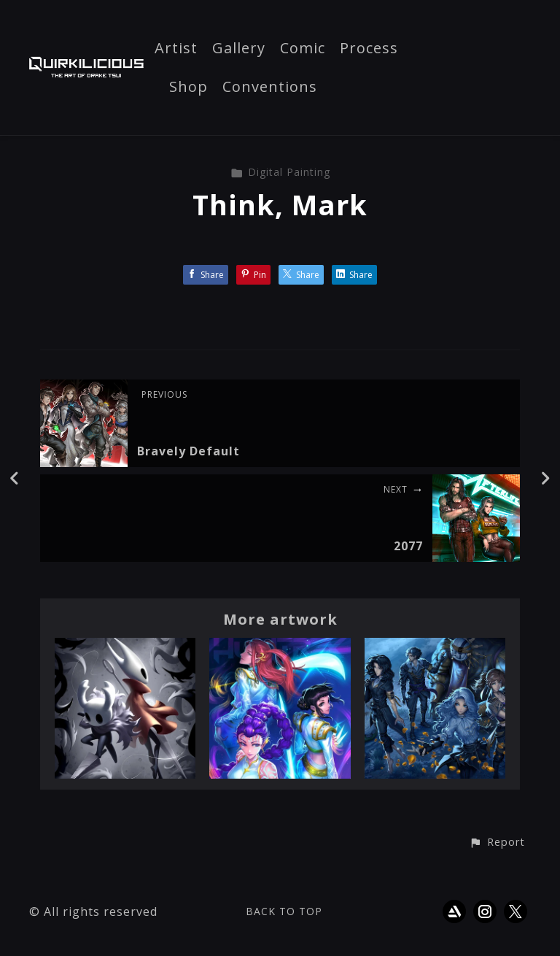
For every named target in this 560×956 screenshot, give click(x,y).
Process (369, 49)
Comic (303, 49)
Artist (176, 49)
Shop (188, 88)
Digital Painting (280, 172)
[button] (497, 843)
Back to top (284, 911)
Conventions (270, 88)
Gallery (239, 49)
